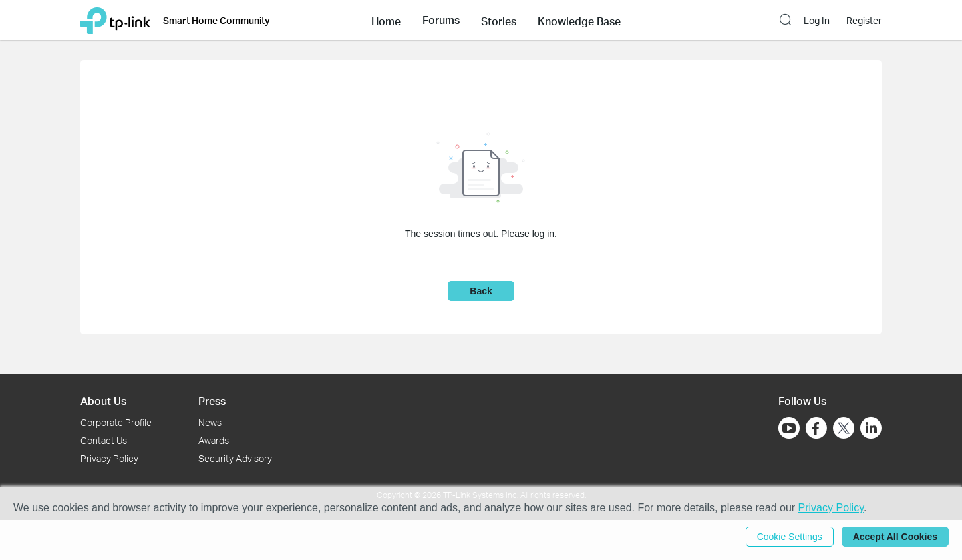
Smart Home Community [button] (216, 20)
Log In (817, 21)
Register (864, 21)
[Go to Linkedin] (871, 428)
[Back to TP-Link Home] (115, 20)
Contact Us (104, 440)
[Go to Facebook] (816, 428)
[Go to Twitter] (844, 429)
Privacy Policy (109, 458)
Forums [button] (441, 20)
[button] (386, 20)
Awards (214, 440)
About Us (103, 401)
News (210, 422)
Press (212, 401)
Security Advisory (235, 458)
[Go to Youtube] (789, 428)
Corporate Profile (116, 422)
